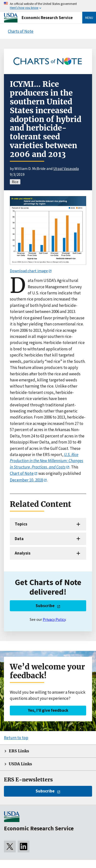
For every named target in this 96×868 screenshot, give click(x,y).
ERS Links (19, 751)
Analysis (23, 553)
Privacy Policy (54, 619)
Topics (21, 524)
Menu (89, 18)
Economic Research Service (47, 18)
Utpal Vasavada (66, 168)
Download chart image (29, 271)
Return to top (16, 738)
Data (19, 539)
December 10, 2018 (26, 480)
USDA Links (20, 764)
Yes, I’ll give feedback (48, 710)
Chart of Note (22, 473)
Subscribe (45, 606)
